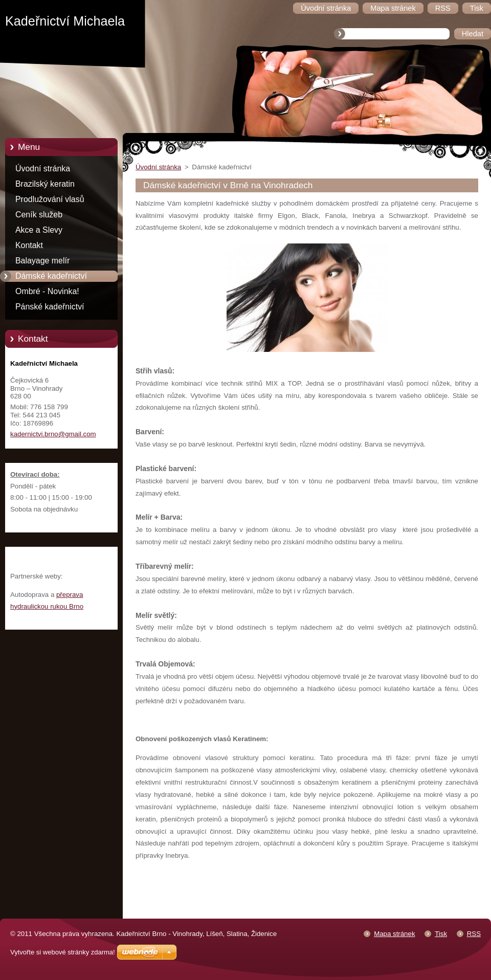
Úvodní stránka (43, 169)
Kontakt (29, 245)
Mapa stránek (394, 934)
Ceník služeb (39, 215)
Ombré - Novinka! (47, 291)
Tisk (441, 934)
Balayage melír (42, 261)
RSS (474, 934)
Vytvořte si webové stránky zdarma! (63, 952)
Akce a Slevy (39, 230)
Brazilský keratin (45, 184)
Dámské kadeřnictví (51, 276)
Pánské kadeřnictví (50, 307)
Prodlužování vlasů (50, 199)
